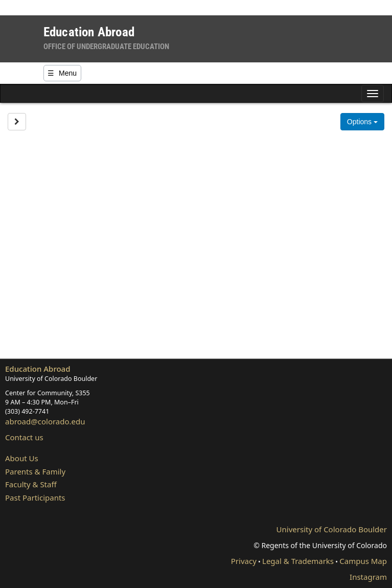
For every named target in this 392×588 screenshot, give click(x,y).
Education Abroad (38, 369)
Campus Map (363, 561)
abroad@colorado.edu (45, 421)
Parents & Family (35, 471)
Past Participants (35, 497)
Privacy (244, 561)
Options (362, 122)
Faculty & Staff (31, 484)
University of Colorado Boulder (332, 529)
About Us (22, 458)
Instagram (368, 577)
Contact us (24, 437)
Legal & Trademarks (298, 561)
